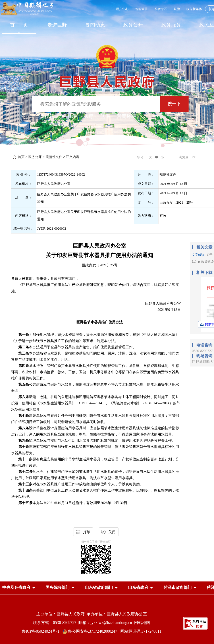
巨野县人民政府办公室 (100, 246)
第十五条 (25, 503)
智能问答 (141, 9)
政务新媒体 (194, 9)
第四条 (24, 366)
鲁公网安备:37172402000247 (91, 631)
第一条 (24, 335)
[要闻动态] (95, 25)
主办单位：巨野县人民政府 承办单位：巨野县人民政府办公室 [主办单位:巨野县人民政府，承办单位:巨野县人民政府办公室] (92, 614)
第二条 (24, 347)
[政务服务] (171, 25)
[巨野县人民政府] (107, 79)
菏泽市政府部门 (178, 587)
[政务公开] (133, 25)
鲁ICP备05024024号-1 (42, 631)
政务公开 (133, 25)
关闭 (112, 532)
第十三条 (25, 484)
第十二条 (25, 472)
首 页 (19, 25)
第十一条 (25, 459)
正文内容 (73, 157)
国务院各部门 (58, 587)
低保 (105, 116)
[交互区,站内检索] (107, 105)
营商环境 (127, 116)
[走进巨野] (57, 25)
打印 (87, 532)
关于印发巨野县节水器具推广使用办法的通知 (100, 255)
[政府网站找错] (195, 623)
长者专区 (161, 9)
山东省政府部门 (99, 587)
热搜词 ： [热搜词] (50, 116)
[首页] (19, 25)
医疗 (89, 116)
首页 (21, 157)
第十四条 (25, 490)
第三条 (24, 353)
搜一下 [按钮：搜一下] (174, 104)
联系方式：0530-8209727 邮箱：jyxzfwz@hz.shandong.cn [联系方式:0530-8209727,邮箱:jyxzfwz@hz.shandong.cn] (83, 623)
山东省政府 (138, 587)
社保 (72, 116)
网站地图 (142, 623)
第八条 (24, 428)
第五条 (24, 384)
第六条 (24, 397)
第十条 (24, 447)
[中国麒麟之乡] (27, 9)
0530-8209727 (202, 351)
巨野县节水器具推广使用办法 (100, 322)
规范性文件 (54, 157)
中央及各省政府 (16, 587)
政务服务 (171, 25)
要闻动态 (95, 25)
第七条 (24, 416)
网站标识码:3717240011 (141, 631)
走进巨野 (57, 25)
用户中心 (122, 9)
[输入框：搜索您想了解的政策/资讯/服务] (96, 104)
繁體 (177, 9)
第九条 (24, 440)
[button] (16, 587)
